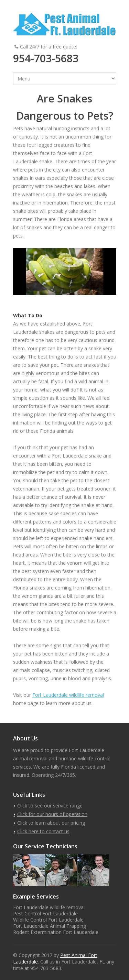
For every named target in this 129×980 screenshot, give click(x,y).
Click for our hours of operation (52, 814)
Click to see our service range (50, 806)
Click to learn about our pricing (51, 823)
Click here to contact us (43, 831)
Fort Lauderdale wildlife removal (68, 695)
